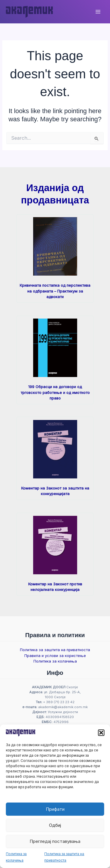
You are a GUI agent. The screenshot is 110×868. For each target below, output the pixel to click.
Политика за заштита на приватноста (55, 650)
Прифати (55, 809)
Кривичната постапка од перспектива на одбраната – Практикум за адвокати (55, 291)
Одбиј (55, 825)
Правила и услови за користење (55, 656)
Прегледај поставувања (55, 841)
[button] (101, 733)
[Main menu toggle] (98, 12)
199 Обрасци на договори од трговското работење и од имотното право (55, 392)
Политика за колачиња (55, 661)
